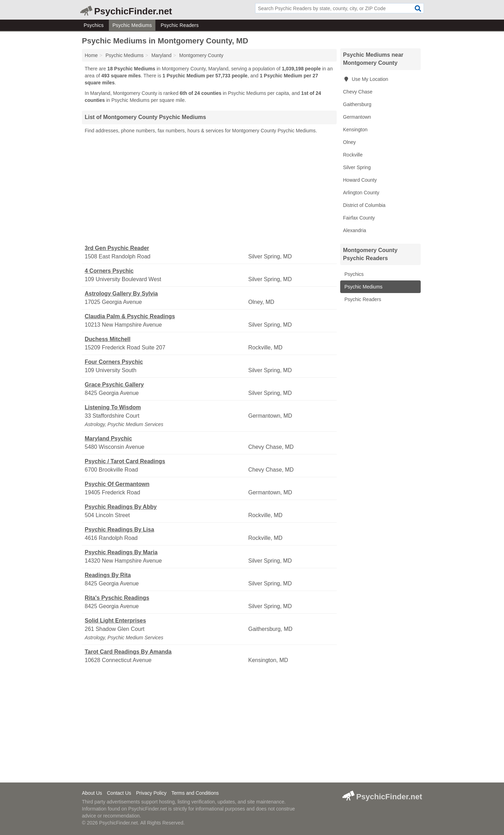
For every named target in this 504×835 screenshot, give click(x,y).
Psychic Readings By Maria (121, 552)
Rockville (353, 155)
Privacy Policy (151, 793)
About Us (92, 793)
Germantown (357, 117)
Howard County (360, 180)
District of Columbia (364, 205)
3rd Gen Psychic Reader (117, 248)
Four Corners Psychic (114, 362)
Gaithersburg (357, 104)
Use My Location (366, 79)
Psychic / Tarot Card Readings (125, 461)
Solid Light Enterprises (115, 621)
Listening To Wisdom (113, 407)
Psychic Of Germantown (117, 484)
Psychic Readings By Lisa (119, 530)
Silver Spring (357, 167)
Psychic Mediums (132, 25)
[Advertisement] (209, 189)
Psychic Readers (180, 25)
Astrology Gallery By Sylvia (121, 294)
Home (91, 55)
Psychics (94, 25)
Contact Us (119, 793)
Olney (349, 142)
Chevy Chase (358, 92)
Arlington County (361, 193)
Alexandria (355, 230)
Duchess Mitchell (108, 339)
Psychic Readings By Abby (121, 507)
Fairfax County (359, 218)
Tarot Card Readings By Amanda (128, 652)
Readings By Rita (108, 575)
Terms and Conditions (195, 793)
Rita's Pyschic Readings (117, 598)
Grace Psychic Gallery (114, 385)
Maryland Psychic (108, 439)
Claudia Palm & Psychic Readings (130, 316)
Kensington (355, 130)
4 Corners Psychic (109, 271)
